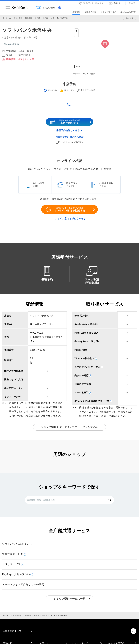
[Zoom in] (76, 31)
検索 (110, 500)
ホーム (8, 18)
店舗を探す (18, 18)
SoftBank (17, 8)
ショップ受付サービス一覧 (70, 599)
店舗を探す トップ (12, 631)
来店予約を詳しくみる (68, 130)
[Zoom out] (76, 35)
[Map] (105, 48)
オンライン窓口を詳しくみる (68, 219)
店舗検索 (29, 18)
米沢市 (45, 18)
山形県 (37, 18)
